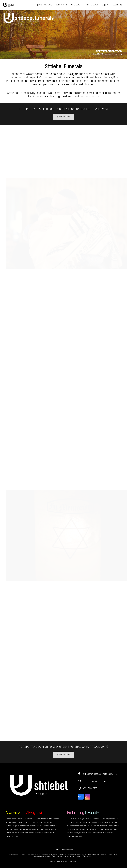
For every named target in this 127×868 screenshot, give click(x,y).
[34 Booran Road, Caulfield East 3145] (81, 774)
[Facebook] (81, 797)
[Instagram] (88, 797)
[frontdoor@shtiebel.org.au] (81, 781)
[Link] (8, 5)
